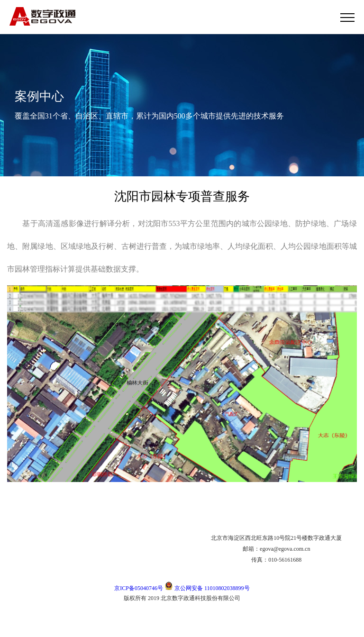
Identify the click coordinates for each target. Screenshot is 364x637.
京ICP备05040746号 (139, 588)
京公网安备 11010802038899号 (207, 588)
